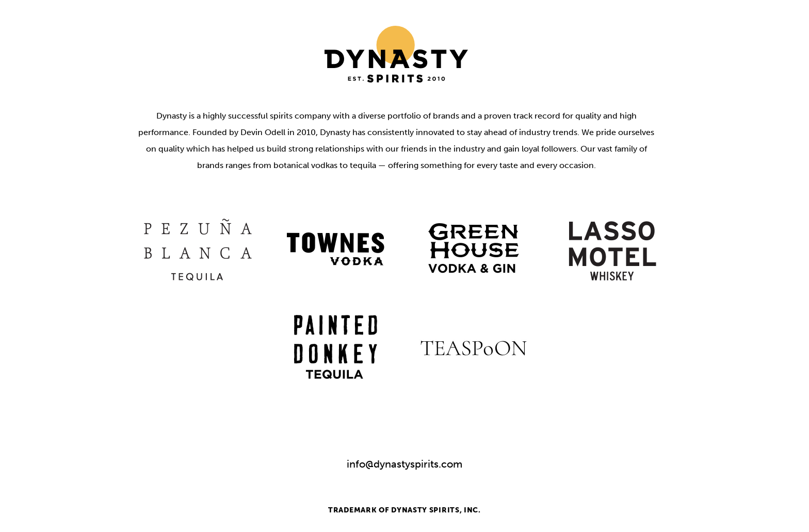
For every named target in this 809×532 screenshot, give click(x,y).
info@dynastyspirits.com (405, 464)
